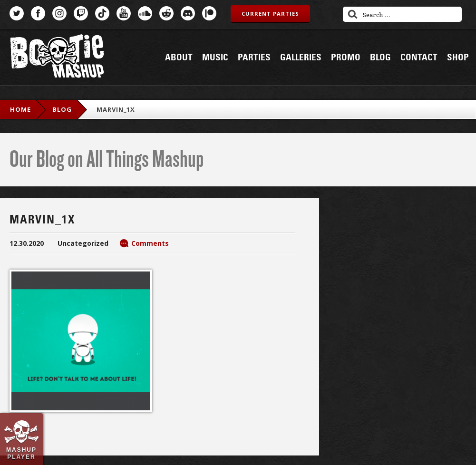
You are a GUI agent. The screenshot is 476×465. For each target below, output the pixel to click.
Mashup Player (21, 453)
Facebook (38, 13)
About (179, 58)
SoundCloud (145, 13)
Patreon (209, 13)
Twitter (17, 13)
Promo (346, 58)
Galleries (301, 58)
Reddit (166, 13)
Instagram (59, 13)
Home (20, 109)
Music (215, 58)
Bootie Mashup (57, 58)
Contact (419, 58)
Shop (458, 58)
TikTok (102, 13)
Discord (188, 13)
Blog (380, 58)
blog (62, 109)
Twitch (81, 13)
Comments (150, 243)
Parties (254, 58)
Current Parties (270, 14)
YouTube (124, 13)
